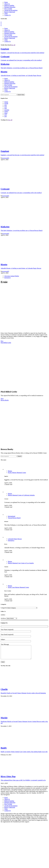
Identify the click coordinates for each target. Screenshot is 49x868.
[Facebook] (1, 22)
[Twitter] (1, 24)
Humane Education (10, 7)
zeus (6, 107)
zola (5, 108)
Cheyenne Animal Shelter (12, 276)
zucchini (7, 110)
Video (6, 14)
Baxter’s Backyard (10, 12)
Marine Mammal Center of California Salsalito (21, 495)
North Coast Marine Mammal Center (18, 587)
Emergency (8, 278)
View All (13, 45)
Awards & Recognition (11, 10)
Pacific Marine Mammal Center (17, 473)
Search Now (21, 95)
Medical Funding (9, 5)
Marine (10, 471)
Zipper (6, 102)
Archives (3, 618)
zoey (6, 115)
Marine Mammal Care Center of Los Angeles (21, 563)
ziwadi (6, 103)
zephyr (6, 111)
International (12, 516)
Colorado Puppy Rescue (15, 539)
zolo (6, 105)
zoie (5, 116)
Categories (4, 608)
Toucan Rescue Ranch (14, 518)
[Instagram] (1, 25)
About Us (7, 4)
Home (6, 2)
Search (19, 456)
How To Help (8, 9)
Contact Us (8, 15)
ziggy (6, 113)
